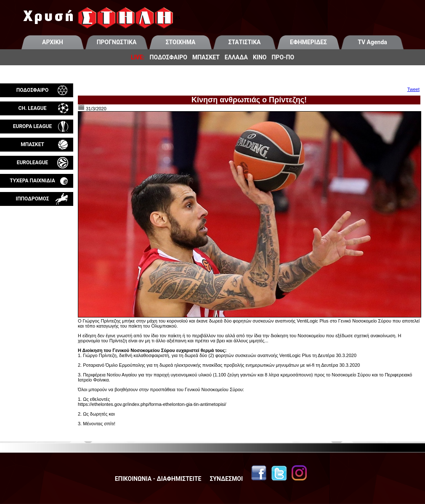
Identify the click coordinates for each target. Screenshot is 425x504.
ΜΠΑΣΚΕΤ (206, 57)
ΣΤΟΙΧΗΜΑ (181, 42)
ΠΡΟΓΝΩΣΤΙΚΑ (117, 42)
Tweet (413, 89)
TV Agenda (372, 42)
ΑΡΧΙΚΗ (53, 42)
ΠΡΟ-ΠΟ (283, 57)
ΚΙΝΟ (260, 57)
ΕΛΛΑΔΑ (236, 57)
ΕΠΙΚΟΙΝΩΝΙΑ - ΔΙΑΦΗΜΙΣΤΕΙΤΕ (158, 479)
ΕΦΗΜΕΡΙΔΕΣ (308, 42)
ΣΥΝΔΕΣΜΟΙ (226, 479)
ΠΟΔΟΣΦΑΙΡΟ (169, 57)
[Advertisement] (37, 305)
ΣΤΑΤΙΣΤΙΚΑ (244, 42)
